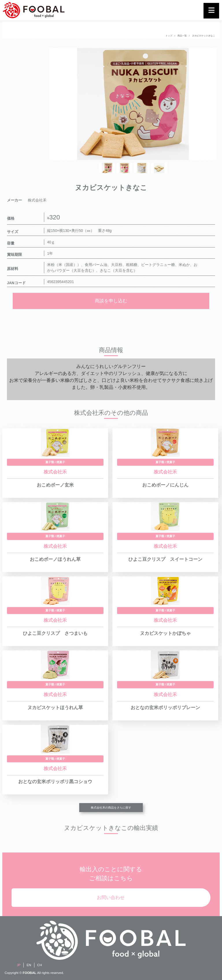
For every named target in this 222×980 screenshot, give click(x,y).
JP (19, 965)
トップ (169, 36)
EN (29, 965)
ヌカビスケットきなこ (203, 36)
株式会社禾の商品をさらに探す (111, 808)
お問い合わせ (111, 897)
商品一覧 (182, 36)
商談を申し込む (111, 301)
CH (40, 965)
